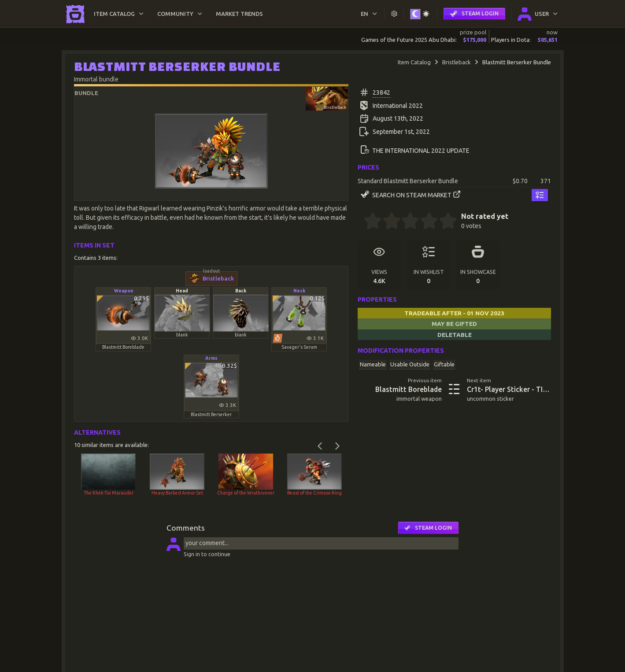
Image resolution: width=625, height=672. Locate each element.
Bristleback (457, 62)
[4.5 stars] (444, 222)
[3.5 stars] (425, 222)
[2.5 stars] (406, 222)
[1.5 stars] (387, 222)
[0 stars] (361, 222)
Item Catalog (414, 62)
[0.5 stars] (368, 222)
